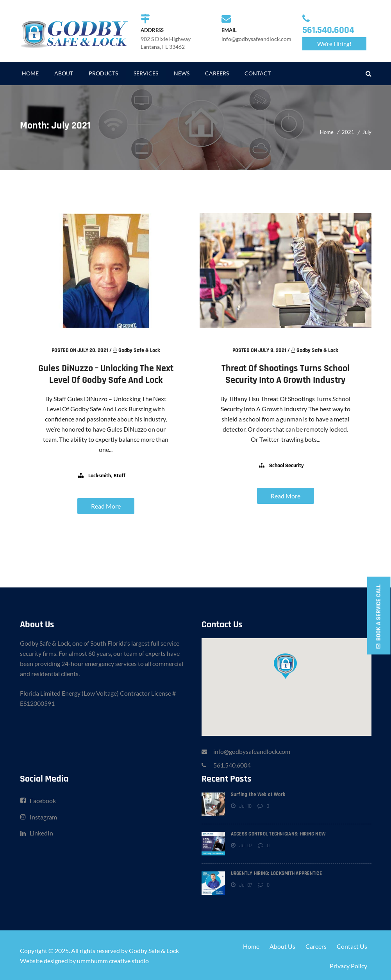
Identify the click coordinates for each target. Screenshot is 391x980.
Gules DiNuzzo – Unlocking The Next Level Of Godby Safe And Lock (106, 374)
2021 (348, 132)
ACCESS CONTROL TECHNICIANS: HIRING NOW (278, 833)
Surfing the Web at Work (258, 793)
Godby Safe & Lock (139, 350)
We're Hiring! (334, 44)
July (367, 132)
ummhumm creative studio (113, 959)
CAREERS (217, 73)
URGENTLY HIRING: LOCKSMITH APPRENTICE (276, 872)
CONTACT (258, 73)
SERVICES (146, 73)
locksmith (100, 476)
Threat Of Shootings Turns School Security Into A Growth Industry (286, 374)
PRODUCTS (103, 73)
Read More (106, 506)
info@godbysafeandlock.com (252, 750)
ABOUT (64, 73)
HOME (30, 73)
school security (287, 466)
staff (120, 476)
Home (327, 132)
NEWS (182, 73)
